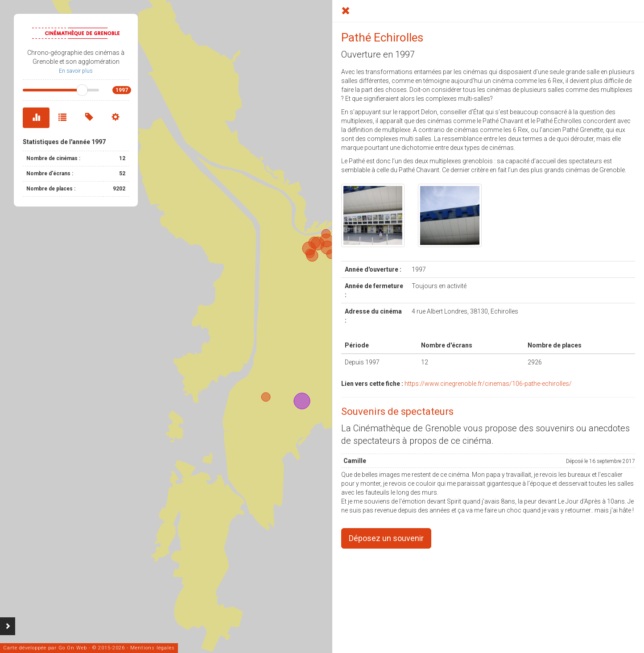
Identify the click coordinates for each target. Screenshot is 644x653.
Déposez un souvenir (386, 538)
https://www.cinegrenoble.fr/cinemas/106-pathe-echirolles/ (488, 384)
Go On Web (73, 648)
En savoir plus (76, 71)
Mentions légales (153, 648)
